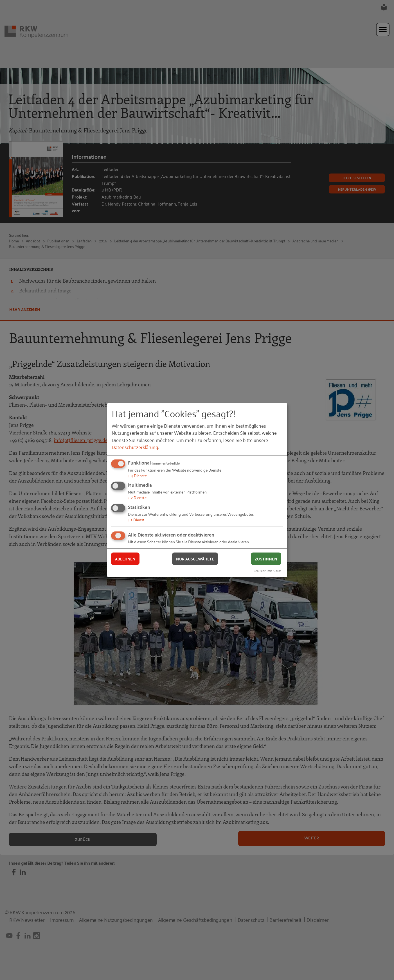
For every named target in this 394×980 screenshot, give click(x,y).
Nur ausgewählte (195, 558)
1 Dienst (136, 520)
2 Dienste (137, 497)
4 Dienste (137, 475)
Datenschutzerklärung (135, 447)
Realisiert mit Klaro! (267, 570)
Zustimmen (266, 558)
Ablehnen (125, 558)
